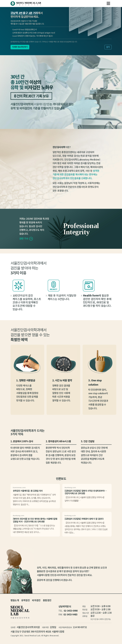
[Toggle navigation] (108, 4)
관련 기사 (26, 239)
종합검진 (47, 600)
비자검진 (36, 600)
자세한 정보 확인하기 (20, 47)
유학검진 (25, 600)
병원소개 (15, 600)
